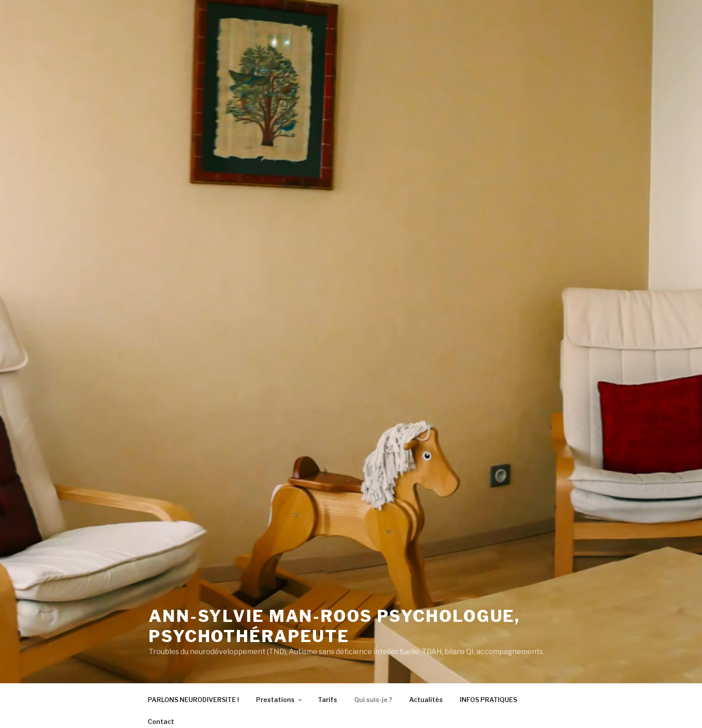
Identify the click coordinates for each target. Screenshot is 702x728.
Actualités (426, 700)
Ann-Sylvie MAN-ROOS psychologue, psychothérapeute (334, 626)
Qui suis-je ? (373, 700)
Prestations (280, 700)
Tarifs (327, 700)
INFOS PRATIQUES (488, 700)
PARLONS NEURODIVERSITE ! (193, 700)
